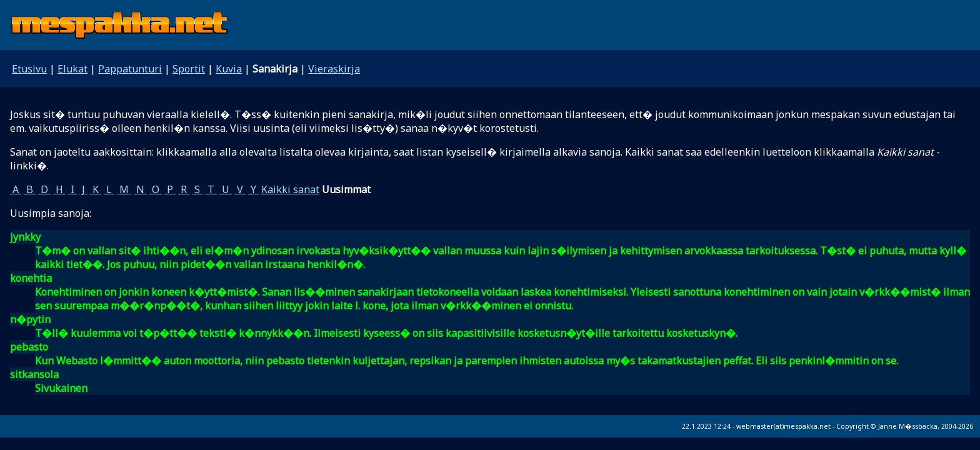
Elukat (72, 69)
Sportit (189, 69)
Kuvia (229, 69)
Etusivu (29, 69)
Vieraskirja (334, 69)
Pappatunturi (130, 69)
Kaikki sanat (290, 189)
